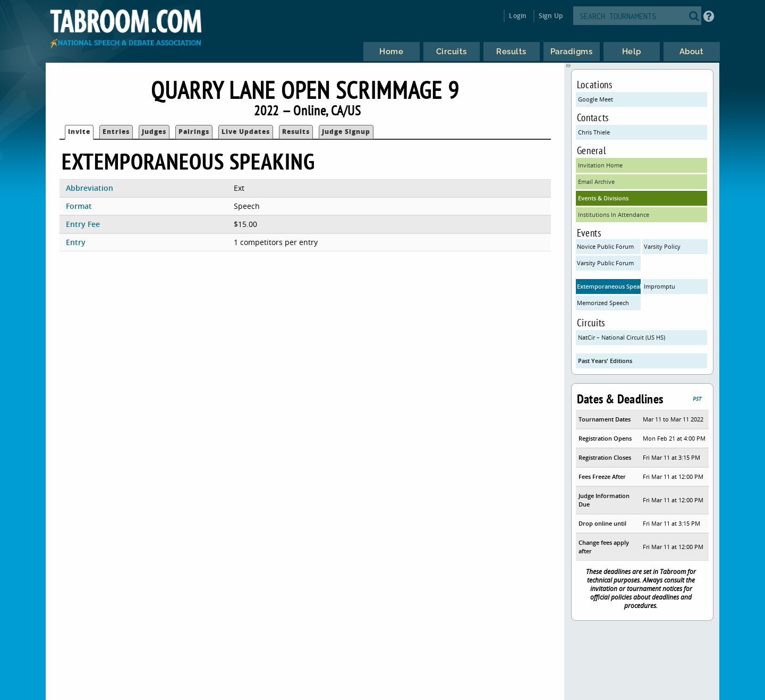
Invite (79, 132)
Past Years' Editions (605, 361)
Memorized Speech (603, 303)
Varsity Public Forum (605, 263)
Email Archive (596, 182)
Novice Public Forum (605, 246)
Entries (116, 132)
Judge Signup (346, 132)
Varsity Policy (662, 246)
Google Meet (596, 99)
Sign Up (551, 16)
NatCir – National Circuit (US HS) (622, 337)
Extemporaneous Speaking (609, 286)
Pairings (194, 132)
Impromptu (660, 286)
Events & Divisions (603, 198)
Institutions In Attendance (614, 214)
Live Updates (246, 132)
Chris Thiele (594, 132)
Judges (154, 132)
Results (296, 132)
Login (518, 16)
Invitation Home (600, 165)
